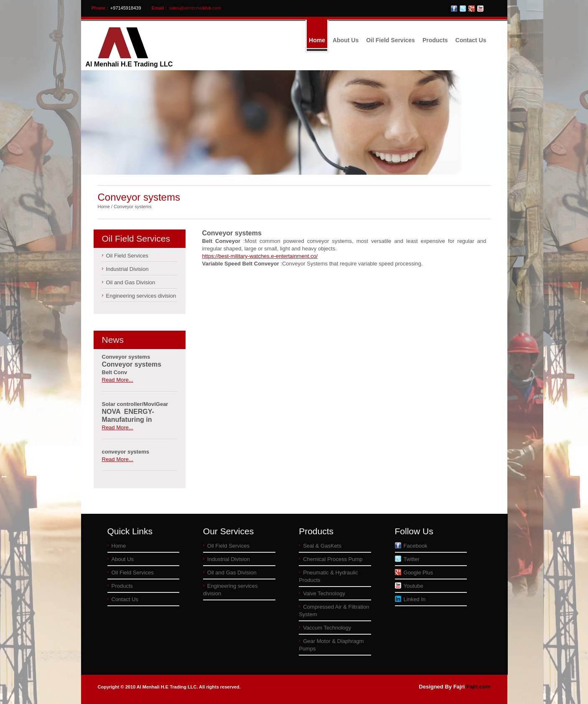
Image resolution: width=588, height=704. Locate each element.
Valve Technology (324, 593)
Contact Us (471, 40)
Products (435, 40)
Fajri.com (479, 687)
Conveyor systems (132, 207)
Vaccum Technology (327, 628)
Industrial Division (127, 269)
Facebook (411, 546)
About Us (346, 40)
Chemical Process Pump (333, 559)
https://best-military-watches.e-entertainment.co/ (260, 256)
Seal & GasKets (322, 546)
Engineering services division (141, 296)
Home (317, 40)
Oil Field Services (391, 40)
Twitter (407, 559)
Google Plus (414, 573)
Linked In (410, 599)
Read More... (118, 380)
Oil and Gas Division (131, 282)
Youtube (409, 586)
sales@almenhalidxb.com (195, 8)
